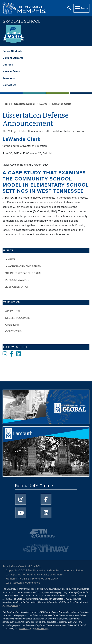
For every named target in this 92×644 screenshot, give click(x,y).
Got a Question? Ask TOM (26, 566)
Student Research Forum (23, 273)
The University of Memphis (48, 575)
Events (44, 104)
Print (5, 566)
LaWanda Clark (62, 104)
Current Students (13, 58)
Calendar (12, 325)
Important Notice (73, 571)
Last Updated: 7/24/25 (19, 575)
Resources (9, 78)
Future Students (12, 51)
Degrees (8, 65)
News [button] (11, 260)
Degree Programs (18, 318)
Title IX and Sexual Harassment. (34, 629)
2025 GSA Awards (17, 280)
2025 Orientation (17, 287)
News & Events (12, 71)
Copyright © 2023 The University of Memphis (33, 571)
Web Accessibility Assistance (23, 583)
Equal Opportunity (11, 606)
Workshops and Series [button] (24, 266)
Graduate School (21, 21)
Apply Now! (13, 311)
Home (6, 104)
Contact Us (9, 85)
